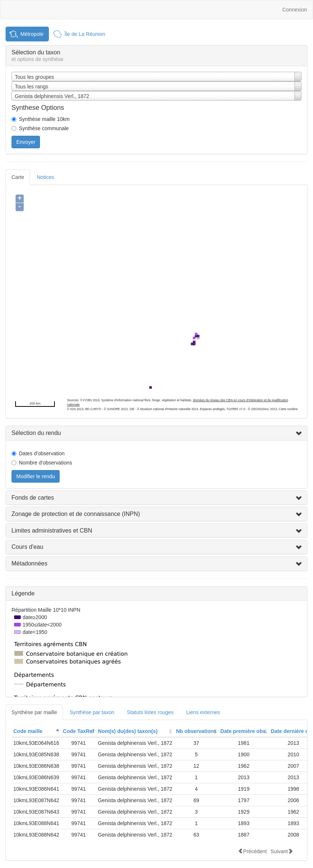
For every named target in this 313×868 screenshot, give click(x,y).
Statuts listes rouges (150, 712)
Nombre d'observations (46, 463)
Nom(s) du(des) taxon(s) (128, 731)
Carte (18, 177)
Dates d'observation (42, 453)
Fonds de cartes (33, 498)
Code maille (28, 731)
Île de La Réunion (85, 34)
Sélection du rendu (36, 433)
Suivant (282, 851)
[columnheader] (36, 731)
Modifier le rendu (36, 476)
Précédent (252, 851)
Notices (45, 177)
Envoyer (26, 142)
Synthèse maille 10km (44, 119)
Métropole (32, 34)
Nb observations (196, 731)
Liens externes (203, 712)
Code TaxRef (79, 731)
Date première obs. (244, 731)
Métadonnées (29, 563)
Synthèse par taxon (92, 712)
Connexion (295, 10)
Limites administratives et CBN (52, 531)
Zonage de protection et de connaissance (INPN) (76, 514)
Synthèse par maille (34, 712)
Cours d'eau (27, 547)
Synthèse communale (44, 128)
